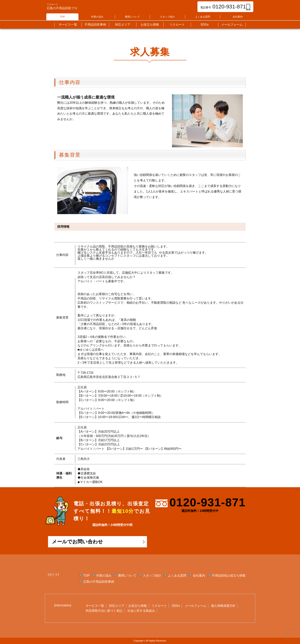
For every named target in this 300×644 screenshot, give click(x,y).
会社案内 (238, 17)
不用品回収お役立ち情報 (229, 576)
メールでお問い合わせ (77, 542)
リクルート (159, 606)
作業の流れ (97, 17)
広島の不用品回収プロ (62, 8)
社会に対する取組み (141, 611)
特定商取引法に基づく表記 (104, 611)
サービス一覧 (95, 606)
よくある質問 (203, 17)
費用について (132, 17)
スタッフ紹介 (167, 17)
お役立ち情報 (138, 606)
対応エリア (117, 606)
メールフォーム (196, 606)
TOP (62, 17)
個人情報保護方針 (223, 606)
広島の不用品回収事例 (99, 582)
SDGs (176, 606)
